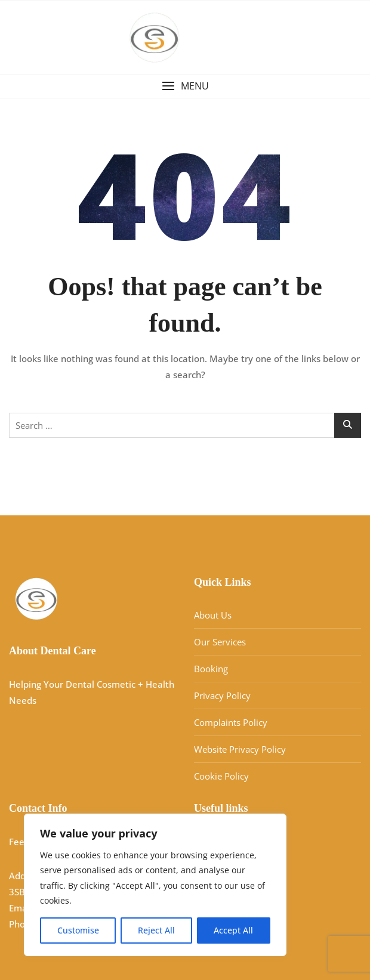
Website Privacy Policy (240, 749)
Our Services (220, 642)
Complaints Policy (231, 722)
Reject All (156, 930)
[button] (185, 86)
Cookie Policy (221, 776)
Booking (211, 669)
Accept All (233, 930)
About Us (213, 615)
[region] (155, 885)
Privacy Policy (222, 695)
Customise (78, 930)
